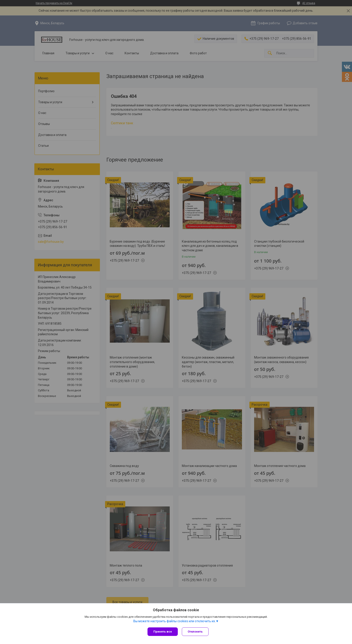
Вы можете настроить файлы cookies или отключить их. (175, 621)
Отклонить (196, 632)
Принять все (163, 632)
